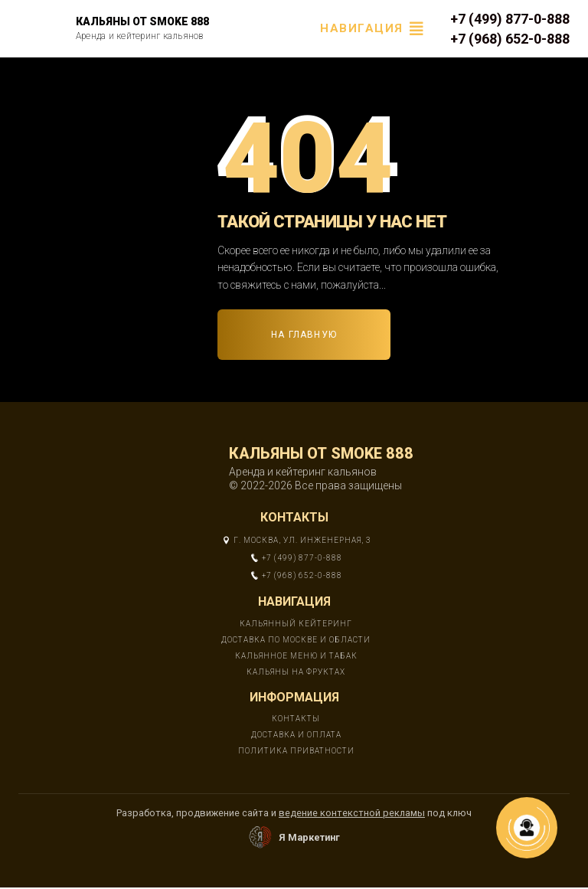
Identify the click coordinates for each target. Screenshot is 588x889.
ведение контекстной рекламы (352, 813)
